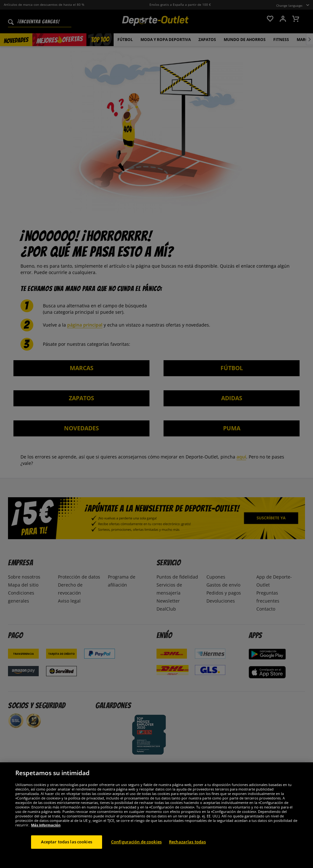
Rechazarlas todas (187, 851)
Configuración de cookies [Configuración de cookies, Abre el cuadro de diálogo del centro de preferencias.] (136, 851)
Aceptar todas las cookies (67, 851)
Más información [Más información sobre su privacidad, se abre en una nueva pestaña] (46, 834)
